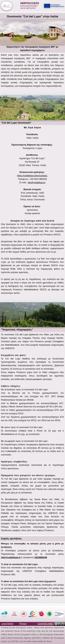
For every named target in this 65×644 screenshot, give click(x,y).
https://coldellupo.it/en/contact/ (32, 176)
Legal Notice (7, 624)
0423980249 (41, 557)
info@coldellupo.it (37, 182)
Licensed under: (46, 624)
